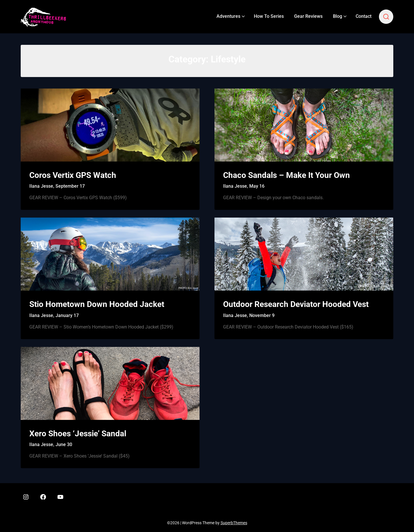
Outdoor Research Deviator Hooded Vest (296, 304)
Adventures (228, 16)
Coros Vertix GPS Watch (73, 175)
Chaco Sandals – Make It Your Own (286, 175)
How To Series (269, 16)
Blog (338, 16)
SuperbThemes (234, 523)
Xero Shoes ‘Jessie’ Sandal (78, 434)
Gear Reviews (308, 16)
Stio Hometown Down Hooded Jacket (97, 304)
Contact (364, 16)
